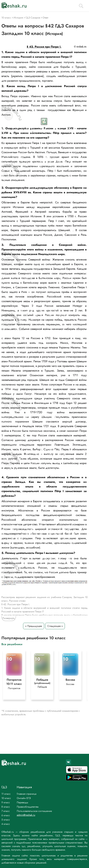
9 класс (6, 802)
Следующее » (55, 626)
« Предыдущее (34, 626)
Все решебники (12, 644)
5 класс (6, 820)
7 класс (6, 811)
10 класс (6, 798)
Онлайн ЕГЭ (24, 798)
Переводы (22, 802)
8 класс (6, 807)
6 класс (6, 815)
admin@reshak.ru (26, 815)
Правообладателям (28, 807)
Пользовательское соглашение (34, 811)
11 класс (6, 794)
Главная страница (27, 794)
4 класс (6, 824)
